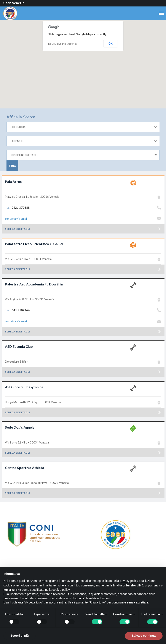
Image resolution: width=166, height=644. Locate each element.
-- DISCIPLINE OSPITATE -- (24, 155)
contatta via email (16, 219)
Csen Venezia (14, 3)
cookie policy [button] (61, 590)
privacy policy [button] (129, 581)
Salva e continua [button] (144, 636)
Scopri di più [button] (20, 636)
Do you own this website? (63, 44)
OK (111, 44)
